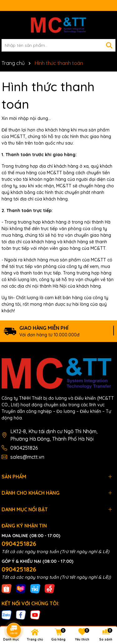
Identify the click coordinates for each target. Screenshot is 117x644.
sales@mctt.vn (27, 457)
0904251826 (24, 448)
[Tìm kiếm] (109, 45)
